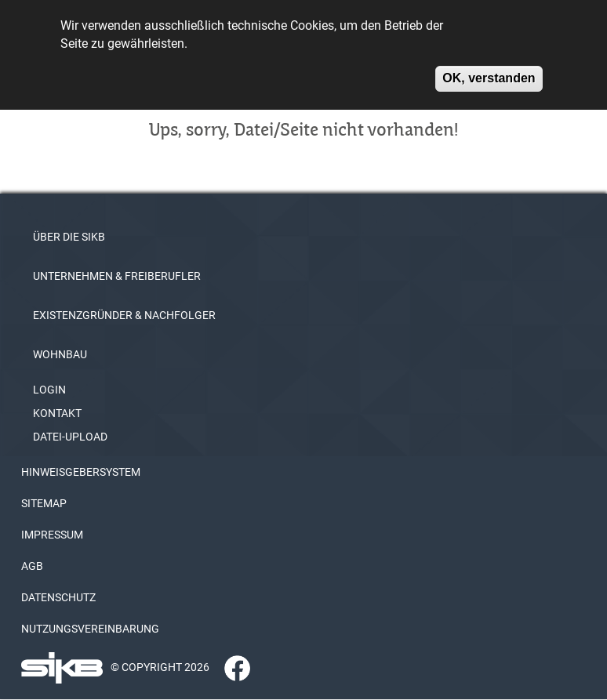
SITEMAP (44, 503)
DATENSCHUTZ (58, 597)
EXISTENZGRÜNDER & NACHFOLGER (124, 315)
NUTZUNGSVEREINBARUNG (90, 629)
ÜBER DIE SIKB (69, 237)
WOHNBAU (60, 354)
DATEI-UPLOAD (70, 437)
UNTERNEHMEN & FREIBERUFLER (117, 276)
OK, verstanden (489, 72)
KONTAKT (57, 413)
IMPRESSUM (52, 535)
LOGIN (49, 390)
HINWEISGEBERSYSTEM (81, 472)
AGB (32, 566)
